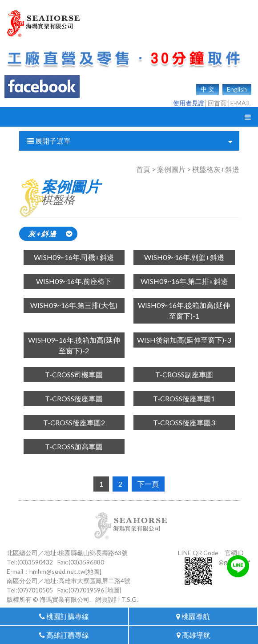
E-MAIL (241, 103)
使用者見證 (189, 103)
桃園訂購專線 (64, 616)
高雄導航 (193, 635)
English (237, 89)
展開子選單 (129, 141)
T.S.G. (130, 599)
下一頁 (148, 484)
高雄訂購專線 (64, 635)
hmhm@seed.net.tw (57, 571)
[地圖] (93, 571)
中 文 (208, 89)
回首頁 (217, 103)
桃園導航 (193, 616)
